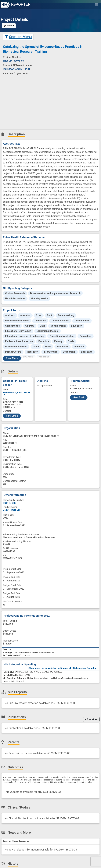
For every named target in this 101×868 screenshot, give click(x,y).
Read (12, 358)
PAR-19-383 (10, 503)
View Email (12, 416)
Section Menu (18, 37)
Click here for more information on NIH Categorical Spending (63, 668)
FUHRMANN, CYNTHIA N (16, 394)
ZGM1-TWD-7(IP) (13, 510)
